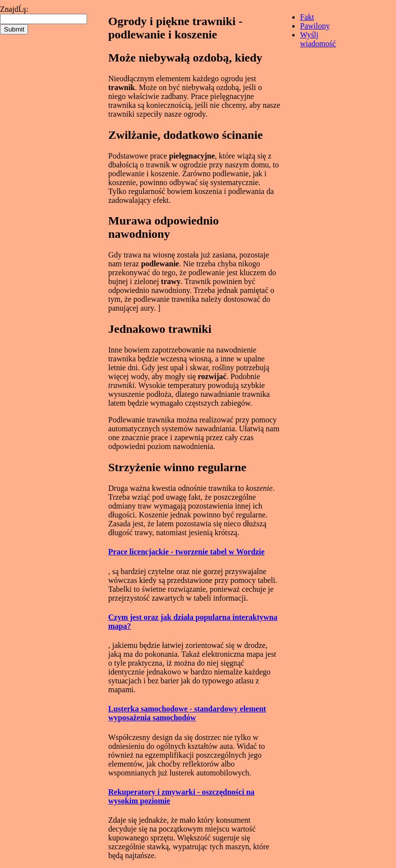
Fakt (307, 17)
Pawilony (315, 26)
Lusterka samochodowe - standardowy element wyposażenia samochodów (187, 713)
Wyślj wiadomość (318, 39)
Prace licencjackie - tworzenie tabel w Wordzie (186, 552)
